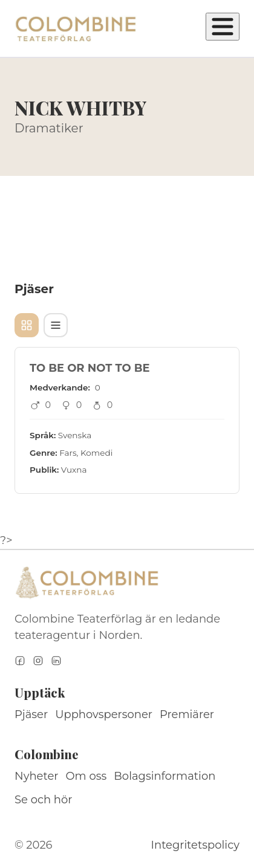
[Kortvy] (27, 325)
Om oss (86, 776)
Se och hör (44, 800)
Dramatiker (49, 128)
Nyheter (37, 776)
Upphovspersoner (104, 714)
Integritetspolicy (195, 845)
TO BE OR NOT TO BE (90, 368)
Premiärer (187, 714)
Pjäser (31, 714)
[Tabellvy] (56, 325)
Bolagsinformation (164, 776)
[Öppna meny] (223, 27)
